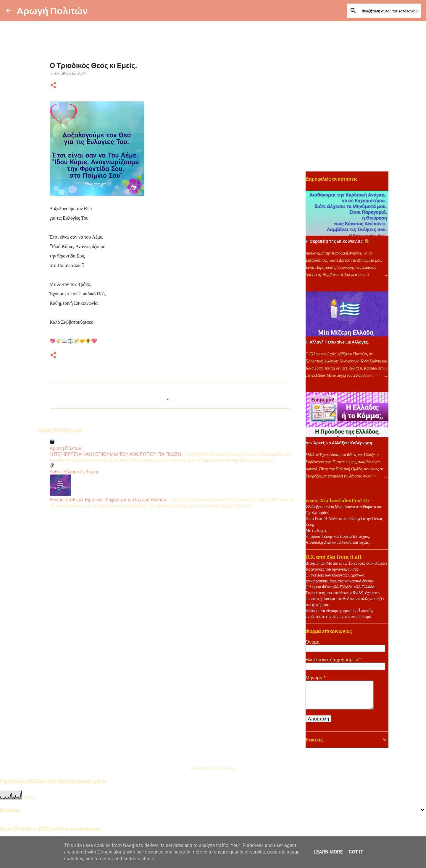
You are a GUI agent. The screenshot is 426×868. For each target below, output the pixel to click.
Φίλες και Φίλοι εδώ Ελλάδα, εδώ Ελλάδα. (341, 587)
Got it (356, 852)
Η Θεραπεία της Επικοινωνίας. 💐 (337, 241)
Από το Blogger (213, 756)
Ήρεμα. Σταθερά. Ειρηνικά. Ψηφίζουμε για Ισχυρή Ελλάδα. (109, 499)
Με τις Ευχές (316, 530)
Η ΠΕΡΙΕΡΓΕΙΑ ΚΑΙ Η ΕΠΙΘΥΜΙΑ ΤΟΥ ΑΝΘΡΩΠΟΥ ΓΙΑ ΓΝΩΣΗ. (116, 454)
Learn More (328, 852)
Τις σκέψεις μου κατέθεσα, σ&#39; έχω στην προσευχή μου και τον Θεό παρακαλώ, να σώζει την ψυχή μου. (345, 599)
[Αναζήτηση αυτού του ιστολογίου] (390, 11)
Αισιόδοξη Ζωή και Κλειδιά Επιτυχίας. (338, 542)
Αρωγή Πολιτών (52, 10)
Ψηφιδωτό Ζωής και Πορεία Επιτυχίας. (338, 536)
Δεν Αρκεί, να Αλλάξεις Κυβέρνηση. (339, 443)
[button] (53, 86)
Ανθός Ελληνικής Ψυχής (75, 471)
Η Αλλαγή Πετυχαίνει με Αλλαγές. (337, 342)
